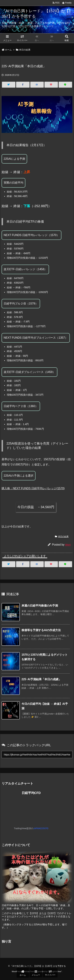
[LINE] (65, 85)
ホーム (8, 50)
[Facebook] (23, 85)
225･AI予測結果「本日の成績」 (41, 679)
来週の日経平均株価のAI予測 (40, 606)
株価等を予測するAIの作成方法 (41, 630)
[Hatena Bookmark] (37, 85)
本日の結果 (25, 50)
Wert (68, 545)
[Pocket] (51, 85)
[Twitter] (9, 85)
